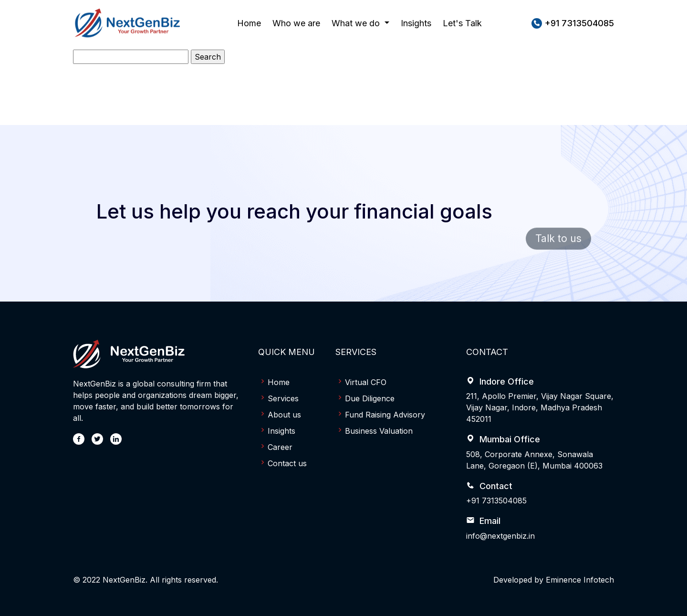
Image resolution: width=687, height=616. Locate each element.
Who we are (296, 22)
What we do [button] (357, 23)
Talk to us (558, 248)
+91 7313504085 (496, 501)
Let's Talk (462, 23)
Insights (416, 23)
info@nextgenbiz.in (500, 536)
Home (249, 22)
